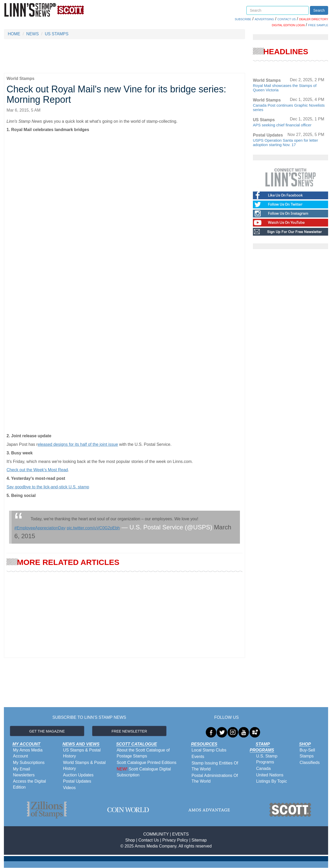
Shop (130, 840)
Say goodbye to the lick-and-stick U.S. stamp (48, 487)
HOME (14, 34)
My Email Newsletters (24, 772)
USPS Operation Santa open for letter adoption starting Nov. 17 (285, 142)
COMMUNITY (156, 834)
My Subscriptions (29, 763)
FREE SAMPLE (318, 25)
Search (319, 10)
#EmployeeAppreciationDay (40, 528)
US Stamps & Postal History (82, 753)
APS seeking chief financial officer (282, 125)
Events (198, 757)
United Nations (270, 775)
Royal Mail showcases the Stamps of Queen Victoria (285, 88)
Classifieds (310, 763)
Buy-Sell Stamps (307, 753)
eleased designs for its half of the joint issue (78, 444)
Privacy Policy (175, 840)
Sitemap (199, 840)
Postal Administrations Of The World (215, 778)
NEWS (32, 34)
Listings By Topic (272, 781)
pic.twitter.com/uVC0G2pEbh (93, 528)
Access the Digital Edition (29, 784)
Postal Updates (77, 781)
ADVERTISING (264, 19)
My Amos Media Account (28, 753)
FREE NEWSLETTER (129, 731)
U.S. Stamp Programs (267, 759)
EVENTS (181, 834)
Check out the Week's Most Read (37, 470)
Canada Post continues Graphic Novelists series (289, 107)
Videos (69, 788)
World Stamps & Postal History (84, 766)
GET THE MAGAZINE (47, 731)
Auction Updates (78, 775)
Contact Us (148, 840)
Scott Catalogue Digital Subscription (144, 772)
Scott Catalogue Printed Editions (147, 763)
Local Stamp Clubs (209, 750)
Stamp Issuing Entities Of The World (215, 766)
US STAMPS (57, 34)
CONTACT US (287, 19)
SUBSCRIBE (243, 19)
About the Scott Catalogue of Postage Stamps (143, 753)
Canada (264, 768)
